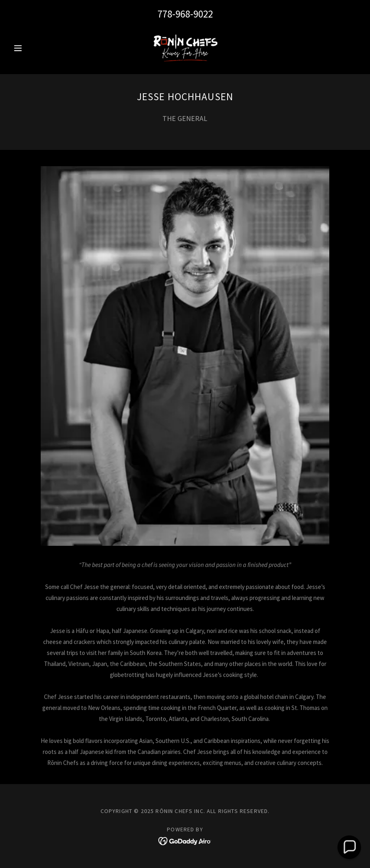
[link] (185, 48)
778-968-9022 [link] (185, 14)
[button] (36, 48)
